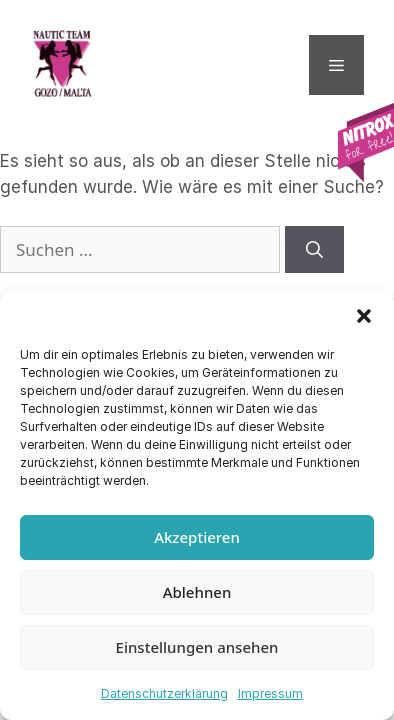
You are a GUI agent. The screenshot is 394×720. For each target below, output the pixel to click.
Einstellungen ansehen (197, 647)
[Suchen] (314, 250)
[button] (364, 316)
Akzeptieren (197, 537)
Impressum (270, 693)
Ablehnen (197, 592)
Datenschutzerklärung (164, 693)
